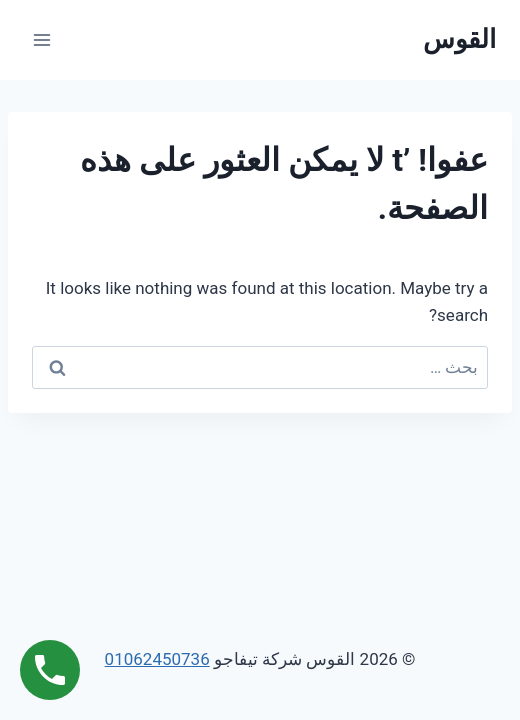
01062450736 (157, 659)
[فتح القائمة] (42, 39)
